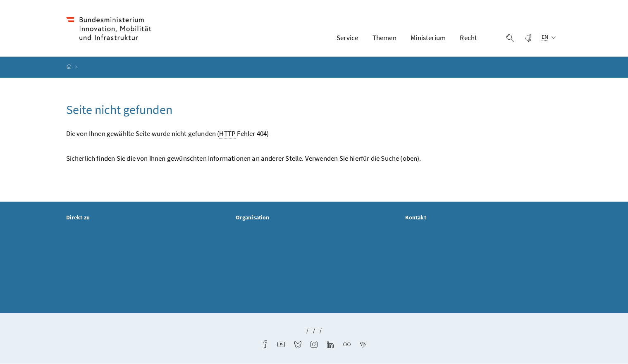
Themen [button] (384, 38)
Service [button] (347, 38)
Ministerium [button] (428, 38)
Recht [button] (468, 38)
